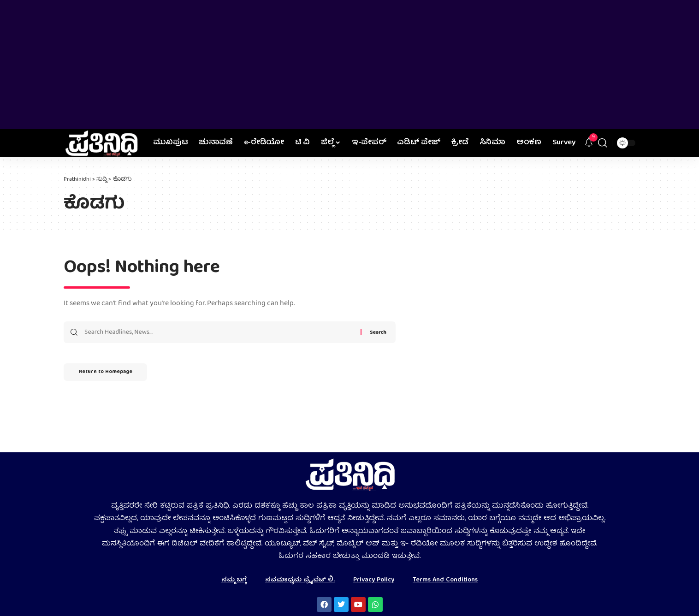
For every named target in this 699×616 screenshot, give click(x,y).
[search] (603, 143)
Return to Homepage (109, 374)
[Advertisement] (349, 65)
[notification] (589, 143)
